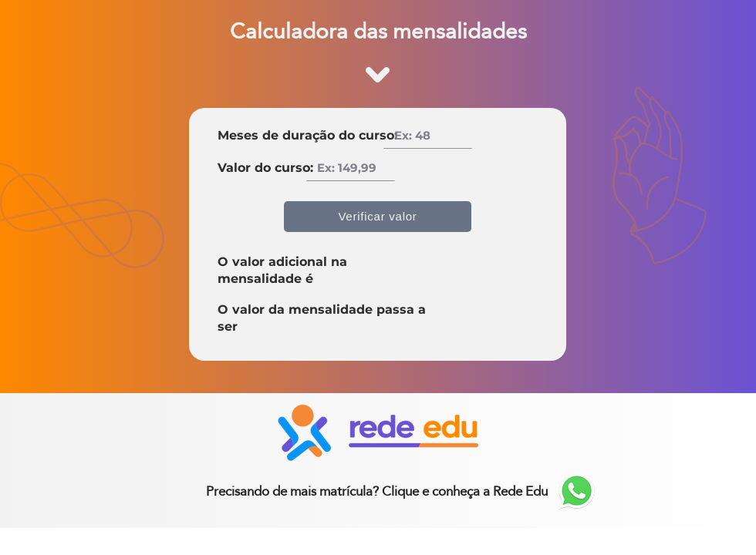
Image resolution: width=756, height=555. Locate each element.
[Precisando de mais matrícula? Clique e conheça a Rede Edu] (377, 491)
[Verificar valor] (378, 217)
